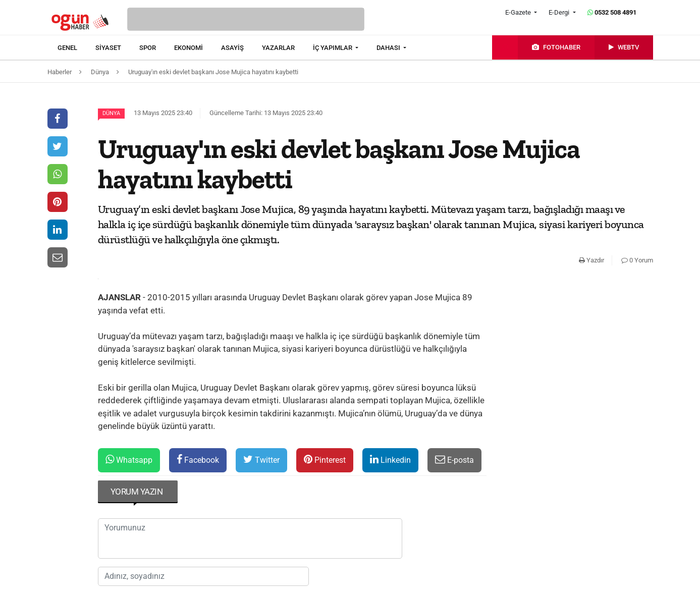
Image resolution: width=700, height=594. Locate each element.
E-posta (454, 460)
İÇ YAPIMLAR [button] (333, 48)
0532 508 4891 (612, 12)
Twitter (261, 460)
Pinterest (325, 460)
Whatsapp (129, 460)
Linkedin (390, 460)
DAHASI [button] (389, 48)
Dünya (111, 113)
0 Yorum (637, 260)
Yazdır (591, 260)
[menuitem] (76, 48)
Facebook (198, 460)
